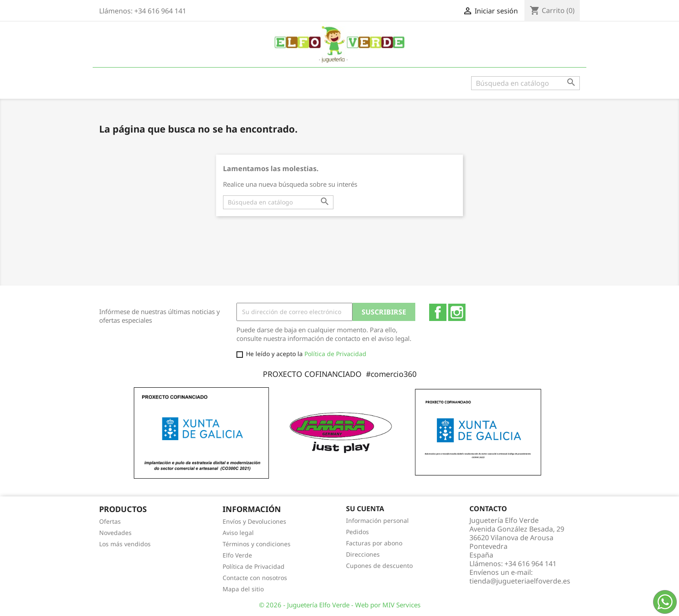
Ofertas (110, 521)
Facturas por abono (374, 543)
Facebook (438, 312)
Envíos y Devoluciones (254, 521)
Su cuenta (365, 509)
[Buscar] (525, 83)
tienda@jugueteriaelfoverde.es (520, 581)
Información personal (377, 520)
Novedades (115, 533)
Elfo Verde (237, 555)
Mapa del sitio (243, 589)
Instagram (457, 312)
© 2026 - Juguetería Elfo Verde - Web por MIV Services (340, 605)
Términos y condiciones (257, 544)
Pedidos (357, 532)
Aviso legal (238, 533)
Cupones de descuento (379, 566)
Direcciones (363, 554)
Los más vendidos (125, 544)
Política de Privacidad (335, 354)
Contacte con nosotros (255, 578)
